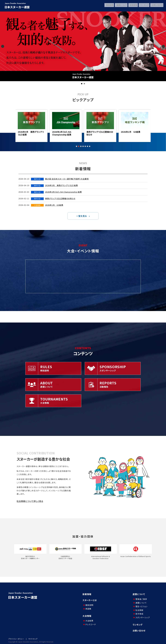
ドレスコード (90, 622)
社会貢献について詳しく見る (30, 501)
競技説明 (108, 6)
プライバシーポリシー (16, 638)
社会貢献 (139, 609)
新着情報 (132, 6)
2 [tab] (84, 84)
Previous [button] (3, 46)
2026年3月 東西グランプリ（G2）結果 (65, 133)
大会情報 (87, 615)
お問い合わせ (157, 6)
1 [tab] (82, 84)
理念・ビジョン (141, 605)
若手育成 (139, 612)
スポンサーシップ (142, 616)
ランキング (144, 6)
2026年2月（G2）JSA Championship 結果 (96, 133)
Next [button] (163, 46)
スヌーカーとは (90, 600)
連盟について (120, 6)
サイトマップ (33, 638)
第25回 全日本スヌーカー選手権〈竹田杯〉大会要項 (31, 133)
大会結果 (89, 618)
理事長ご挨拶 (141, 598)
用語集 (88, 607)
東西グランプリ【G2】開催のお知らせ (134, 133)
